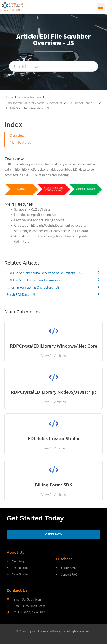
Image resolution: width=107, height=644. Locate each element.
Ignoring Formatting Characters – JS (33, 287)
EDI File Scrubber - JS (82, 103)
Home (9, 97)
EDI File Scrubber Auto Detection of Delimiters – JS (44, 273)
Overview (17, 136)
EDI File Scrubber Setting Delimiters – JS (36, 280)
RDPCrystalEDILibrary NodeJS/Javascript (33, 103)
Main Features (20, 142)
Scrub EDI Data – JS (21, 295)
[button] (101, 7)
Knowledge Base (30, 97)
